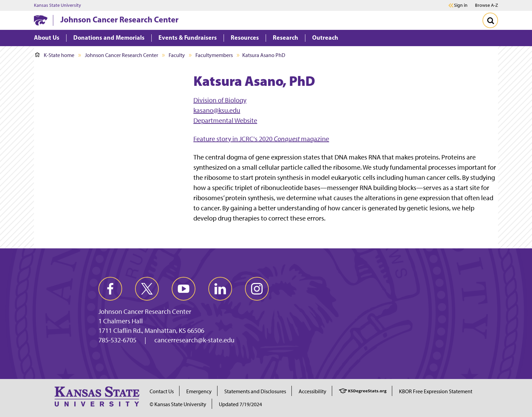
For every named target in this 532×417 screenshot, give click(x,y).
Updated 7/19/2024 (240, 404)
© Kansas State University (178, 404)
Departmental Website (225, 120)
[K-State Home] (41, 20)
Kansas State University (58, 5)
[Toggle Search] (490, 20)
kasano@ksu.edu (217, 110)
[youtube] (184, 289)
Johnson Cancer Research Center (119, 19)
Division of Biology (220, 100)
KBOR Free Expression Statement (436, 391)
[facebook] (110, 289)
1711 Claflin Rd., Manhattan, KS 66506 (151, 330)
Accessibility (312, 391)
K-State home (55, 55)
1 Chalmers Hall (121, 321)
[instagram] (257, 289)
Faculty (177, 55)
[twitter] (147, 289)
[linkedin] (220, 289)
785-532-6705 (117, 340)
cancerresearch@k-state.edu (194, 340)
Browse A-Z (487, 5)
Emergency (199, 391)
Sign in (461, 5)
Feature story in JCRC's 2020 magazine (261, 139)
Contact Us (162, 391)
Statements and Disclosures (255, 391)
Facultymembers (214, 55)
